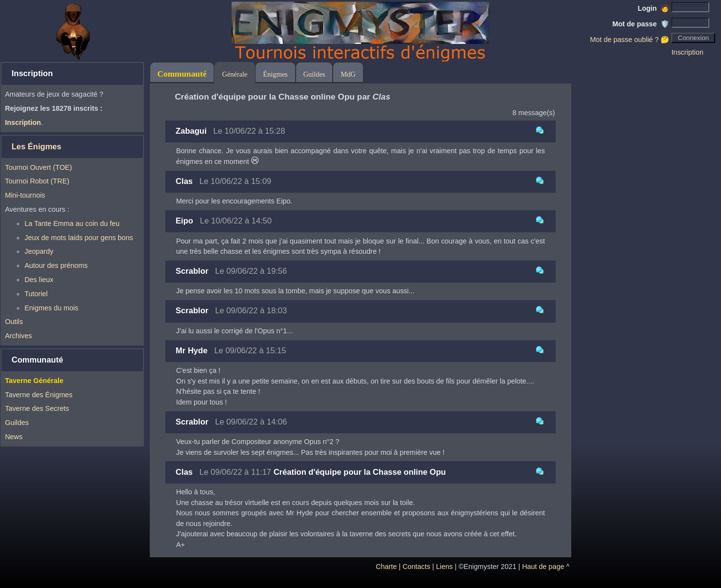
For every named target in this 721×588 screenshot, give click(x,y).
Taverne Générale (34, 381)
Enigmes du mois (51, 308)
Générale (235, 74)
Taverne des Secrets (37, 408)
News (14, 437)
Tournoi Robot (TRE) (37, 181)
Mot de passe (641, 24)
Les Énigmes (37, 147)
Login (653, 8)
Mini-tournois (25, 195)
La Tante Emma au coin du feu (72, 223)
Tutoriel (36, 294)
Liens (444, 567)
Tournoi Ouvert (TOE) (38, 167)
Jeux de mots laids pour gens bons (79, 238)
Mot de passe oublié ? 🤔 (630, 40)
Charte (386, 567)
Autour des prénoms (56, 265)
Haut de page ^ (546, 567)
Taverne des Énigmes (39, 395)
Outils (14, 322)
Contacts (416, 567)
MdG (348, 74)
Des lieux (39, 280)
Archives (18, 336)
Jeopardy (39, 251)
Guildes (17, 423)
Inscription (687, 52)
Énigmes (275, 74)
